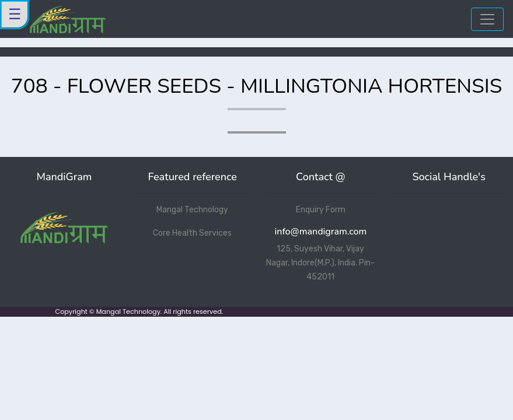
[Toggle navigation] (487, 19)
